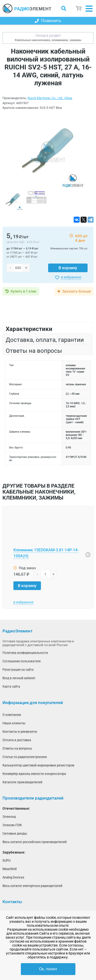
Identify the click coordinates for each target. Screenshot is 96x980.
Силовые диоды (15, 833)
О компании (12, 715)
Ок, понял (48, 969)
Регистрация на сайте (18, 670)
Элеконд (9, 817)
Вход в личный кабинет (19, 678)
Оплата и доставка (17, 740)
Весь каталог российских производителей (35, 842)
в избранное (71, 277)
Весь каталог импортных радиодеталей (32, 886)
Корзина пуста (79, 8)
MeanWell (10, 869)
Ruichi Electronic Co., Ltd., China (50, 98)
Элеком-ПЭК (12, 825)
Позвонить (48, 21)
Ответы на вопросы (17, 748)
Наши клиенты (14, 723)
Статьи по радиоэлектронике (25, 757)
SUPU (6, 860)
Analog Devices (13, 877)
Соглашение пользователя (22, 661)
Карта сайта (11, 686)
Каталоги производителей (22, 782)
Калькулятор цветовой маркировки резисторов (38, 765)
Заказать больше (77, 291)
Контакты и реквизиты (20, 731)
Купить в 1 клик (24, 291)
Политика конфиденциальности (25, 653)
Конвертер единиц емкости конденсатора (34, 774)
